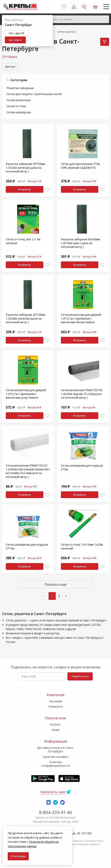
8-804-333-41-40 (56, 812)
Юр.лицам (55, 701)
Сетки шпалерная (19, 112)
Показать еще (56, 584)
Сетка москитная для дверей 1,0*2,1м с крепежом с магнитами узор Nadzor (26, 394)
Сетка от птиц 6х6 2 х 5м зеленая (23, 241)
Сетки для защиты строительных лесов (34, 94)
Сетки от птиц (16, 106)
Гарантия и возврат (55, 757)
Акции (55, 730)
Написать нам (53, 792)
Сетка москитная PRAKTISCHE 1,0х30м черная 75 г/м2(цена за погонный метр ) (82, 394)
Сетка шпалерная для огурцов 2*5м (82, 467)
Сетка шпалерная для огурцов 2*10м (27, 546)
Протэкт (10, 67)
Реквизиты (56, 707)
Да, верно (15, 40)
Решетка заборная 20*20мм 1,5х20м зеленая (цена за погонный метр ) (25, 318)
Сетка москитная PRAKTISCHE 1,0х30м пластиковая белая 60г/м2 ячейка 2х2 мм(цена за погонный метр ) (28, 471)
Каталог (55, 724)
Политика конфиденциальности (56, 764)
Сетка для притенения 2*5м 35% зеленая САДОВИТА (80, 166)
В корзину (24, 189)
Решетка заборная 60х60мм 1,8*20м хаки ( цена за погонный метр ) (81, 243)
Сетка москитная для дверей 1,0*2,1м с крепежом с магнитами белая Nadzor (81, 318)
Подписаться (80, 676)
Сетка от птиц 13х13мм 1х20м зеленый (82, 546)
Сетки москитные (19, 100)
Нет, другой (17, 33)
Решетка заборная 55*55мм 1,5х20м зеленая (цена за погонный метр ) (25, 167)
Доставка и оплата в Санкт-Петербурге (56, 749)
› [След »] (66, 595)
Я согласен (18, 856)
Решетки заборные (20, 88)
